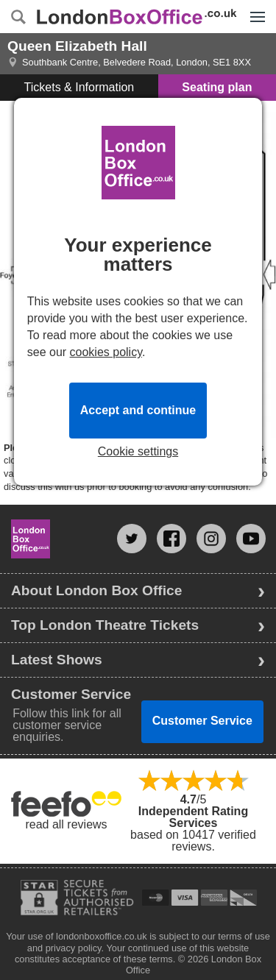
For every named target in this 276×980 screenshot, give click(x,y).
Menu (254, 9)
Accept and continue (138, 410)
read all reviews (66, 824)
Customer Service (202, 721)
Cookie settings (138, 452)
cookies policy (106, 352)
